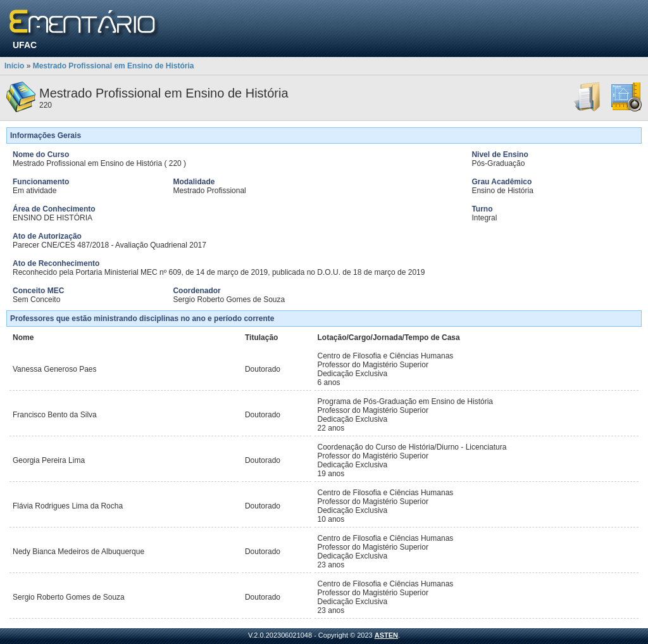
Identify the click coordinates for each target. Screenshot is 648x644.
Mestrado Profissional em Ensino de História (114, 66)
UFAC (25, 45)
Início (14, 66)
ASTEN (386, 635)
